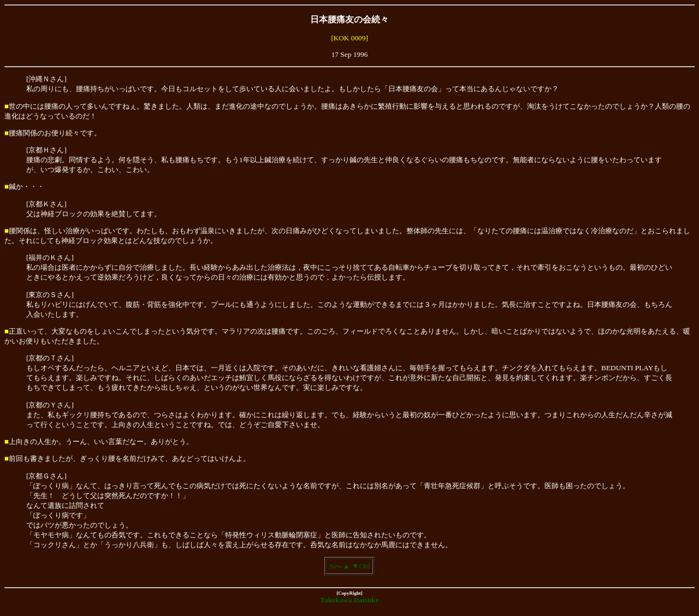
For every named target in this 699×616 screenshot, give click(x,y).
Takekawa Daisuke (349, 600)
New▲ (340, 566)
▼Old (361, 566)
